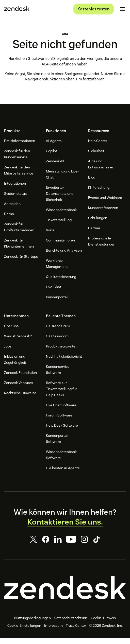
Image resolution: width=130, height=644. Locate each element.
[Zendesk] (65, 594)
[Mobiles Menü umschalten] (122, 9)
